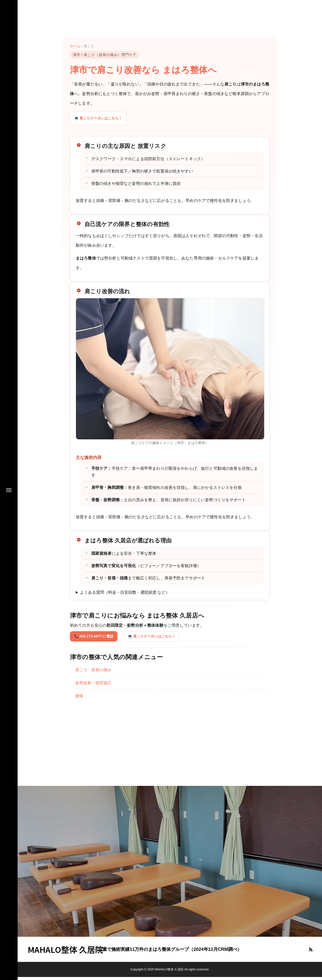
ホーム (75, 46)
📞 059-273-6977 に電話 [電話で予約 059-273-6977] (97, 639)
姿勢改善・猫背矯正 (93, 686)
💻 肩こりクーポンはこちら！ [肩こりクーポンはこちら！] (102, 119)
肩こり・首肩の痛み (93, 673)
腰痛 (79, 699)
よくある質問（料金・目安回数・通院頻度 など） (125, 595)
